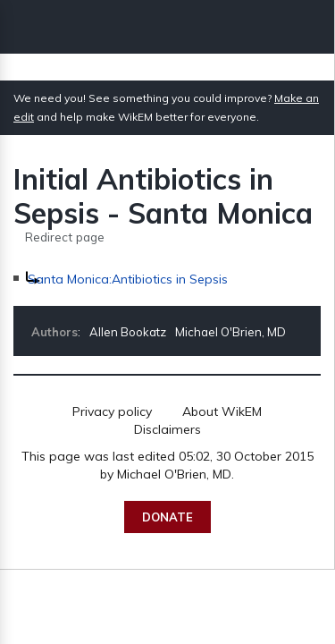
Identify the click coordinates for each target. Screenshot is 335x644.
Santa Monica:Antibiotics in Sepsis (128, 279)
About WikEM (222, 411)
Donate (167, 517)
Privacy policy (112, 411)
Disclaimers (167, 429)
